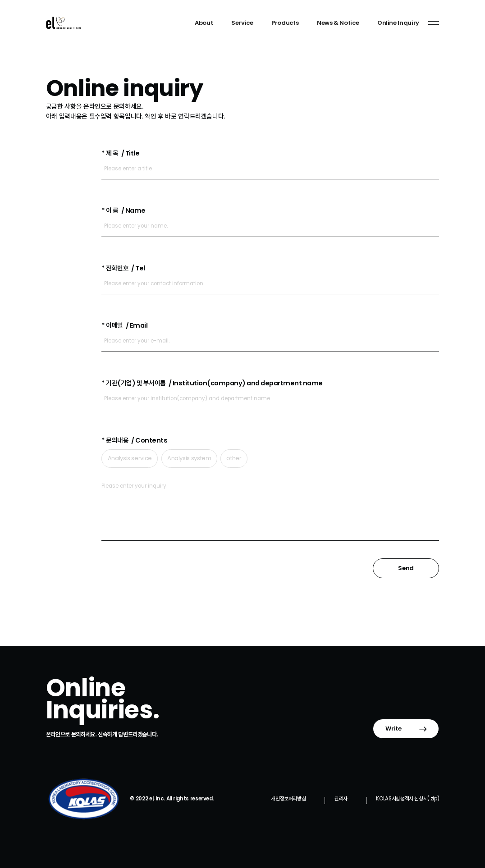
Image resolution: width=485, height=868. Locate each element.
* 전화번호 (123, 268)
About (204, 23)
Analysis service (130, 458)
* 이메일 (124, 325)
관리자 (341, 799)
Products (285, 23)
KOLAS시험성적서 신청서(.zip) (407, 799)
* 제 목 (120, 153)
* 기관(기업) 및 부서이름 (212, 383)
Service (242, 23)
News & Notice (338, 23)
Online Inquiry (398, 23)
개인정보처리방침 (288, 799)
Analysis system (189, 458)
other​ (234, 458)
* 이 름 (123, 210)
